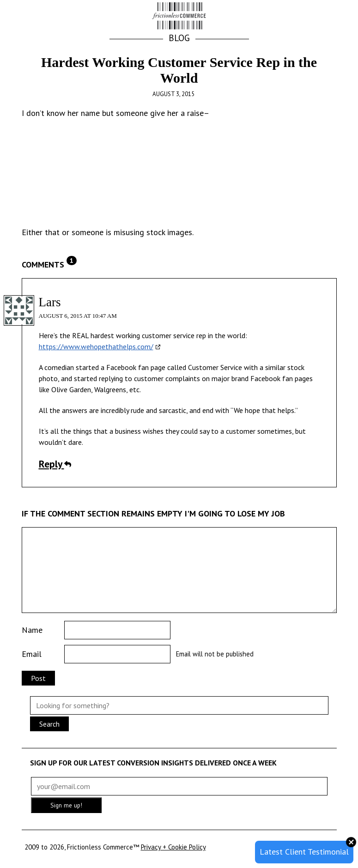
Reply (55, 464)
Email (32, 654)
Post (38, 678)
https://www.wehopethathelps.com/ (96, 346)
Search (49, 724)
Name (32, 630)
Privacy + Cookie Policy (173, 847)
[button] (326, 17)
